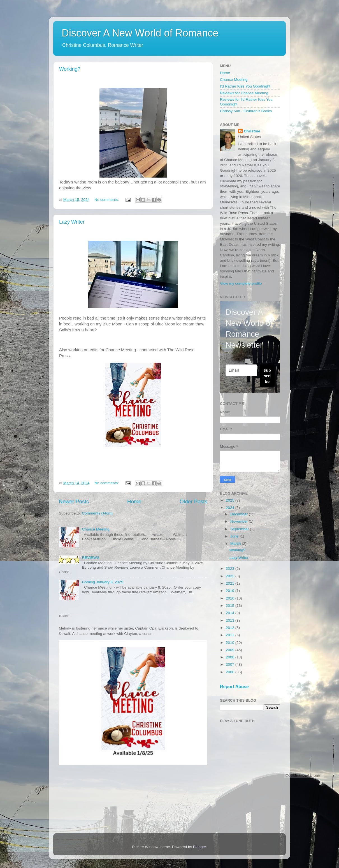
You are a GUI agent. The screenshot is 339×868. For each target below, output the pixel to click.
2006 (231, 672)
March (236, 544)
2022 (231, 576)
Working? (70, 69)
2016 (231, 598)
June (235, 536)
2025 (231, 500)
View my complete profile (241, 283)
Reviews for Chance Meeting (244, 93)
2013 (231, 620)
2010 (231, 643)
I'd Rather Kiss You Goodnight (245, 86)
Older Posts (193, 501)
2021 (231, 583)
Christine (252, 131)
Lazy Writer (72, 222)
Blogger (199, 847)
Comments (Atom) (97, 513)
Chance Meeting (96, 529)
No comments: (107, 200)
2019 (231, 591)
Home (134, 501)
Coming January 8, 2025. (103, 582)
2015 (231, 606)
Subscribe (267, 376)
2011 (231, 635)
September (240, 529)
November (240, 521)
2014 (231, 613)
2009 (231, 650)
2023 (231, 569)
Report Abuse (234, 687)
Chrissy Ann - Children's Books (246, 111)
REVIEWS (90, 558)
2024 (231, 508)
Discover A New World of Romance (140, 33)
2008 (231, 657)
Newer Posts (74, 501)
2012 (231, 628)
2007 (231, 664)
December (240, 514)
